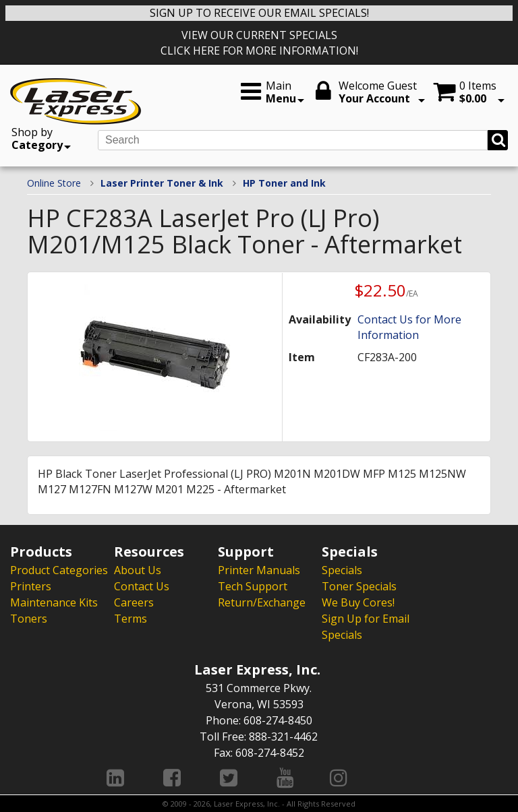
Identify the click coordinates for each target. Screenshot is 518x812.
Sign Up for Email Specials (366, 627)
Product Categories (59, 570)
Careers (134, 602)
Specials (342, 570)
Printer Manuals (259, 570)
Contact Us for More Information (409, 327)
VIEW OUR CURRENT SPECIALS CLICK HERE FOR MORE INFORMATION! (259, 43)
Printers (31, 586)
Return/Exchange (262, 602)
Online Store (54, 183)
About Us (138, 570)
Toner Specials (359, 586)
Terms (131, 619)
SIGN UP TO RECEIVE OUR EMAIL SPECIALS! (259, 13)
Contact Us (142, 586)
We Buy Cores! (358, 602)
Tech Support (253, 586)
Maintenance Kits (54, 602)
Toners (29, 619)
